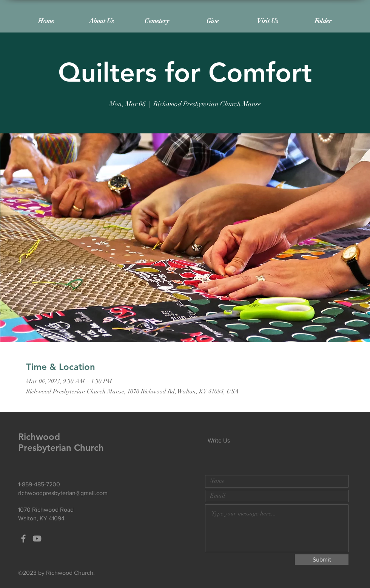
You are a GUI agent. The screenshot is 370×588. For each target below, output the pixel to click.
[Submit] (322, 560)
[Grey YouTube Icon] (37, 538)
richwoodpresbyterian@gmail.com (63, 493)
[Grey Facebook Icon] (23, 538)
